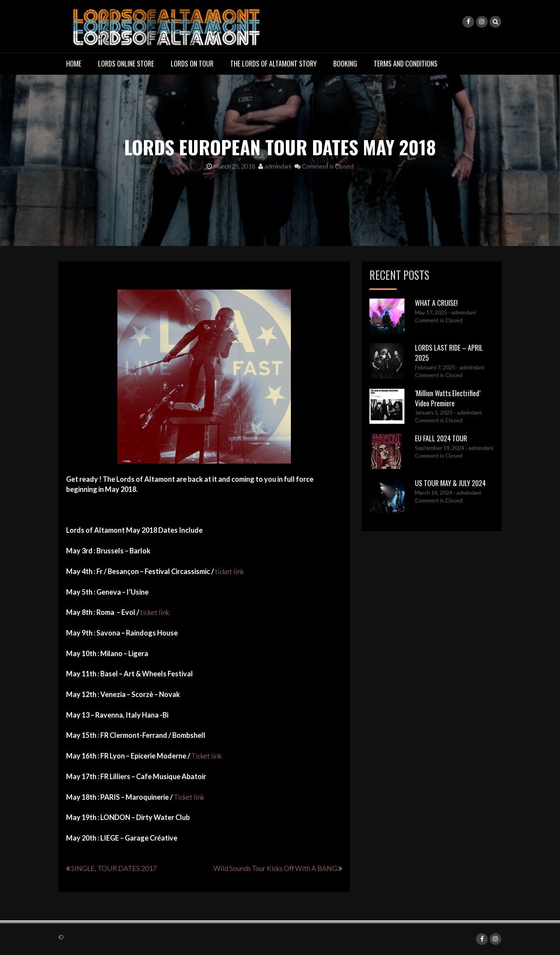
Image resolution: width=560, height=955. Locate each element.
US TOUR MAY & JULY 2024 (450, 483)
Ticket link (207, 756)
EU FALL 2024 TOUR (441, 438)
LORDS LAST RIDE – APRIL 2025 (449, 353)
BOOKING (345, 63)
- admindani (462, 312)
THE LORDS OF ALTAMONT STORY (273, 63)
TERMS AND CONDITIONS (406, 63)
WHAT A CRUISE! (436, 303)
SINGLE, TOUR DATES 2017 (114, 868)
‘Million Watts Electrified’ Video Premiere (448, 398)
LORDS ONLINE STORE (126, 63)
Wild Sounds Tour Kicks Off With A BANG (275, 868)
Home (74, 63)
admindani (275, 166)
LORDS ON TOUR (192, 63)
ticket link (230, 571)
